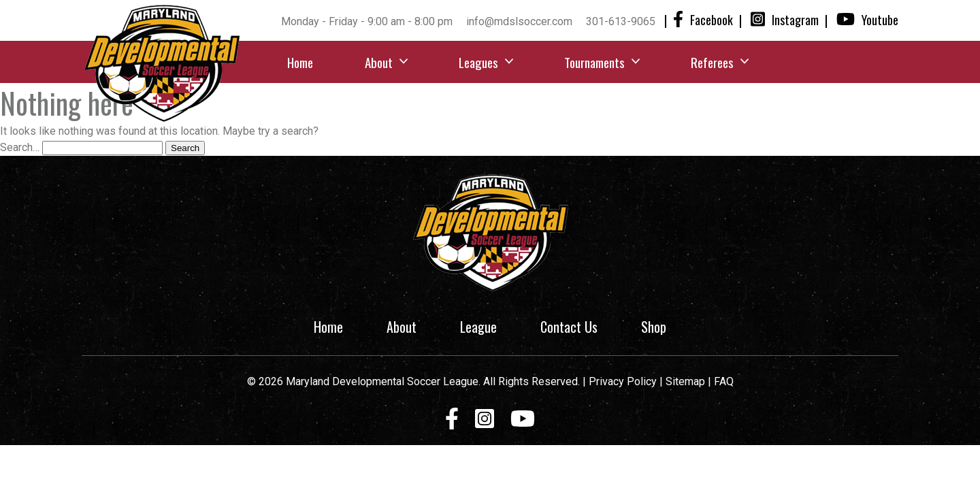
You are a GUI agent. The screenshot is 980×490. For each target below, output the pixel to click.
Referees (712, 62)
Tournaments (594, 62)
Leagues (478, 62)
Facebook (703, 20)
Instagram (785, 20)
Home (300, 62)
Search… (20, 147)
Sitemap (687, 381)
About (379, 62)
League (478, 327)
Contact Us (569, 327)
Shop (654, 327)
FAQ (724, 381)
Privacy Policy (623, 381)
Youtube (867, 20)
